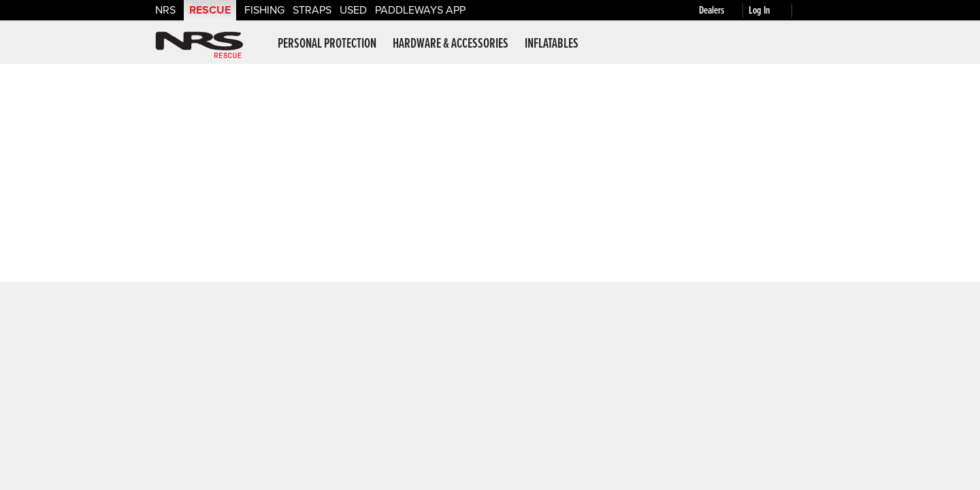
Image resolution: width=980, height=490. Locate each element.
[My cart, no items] (811, 10)
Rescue (210, 10)
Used (353, 10)
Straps (312, 10)
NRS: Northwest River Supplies (199, 45)
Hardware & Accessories (451, 44)
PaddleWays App (420, 10)
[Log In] (773, 11)
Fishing (264, 10)
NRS (165, 10)
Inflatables (552, 44)
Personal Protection (327, 44)
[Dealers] (724, 11)
